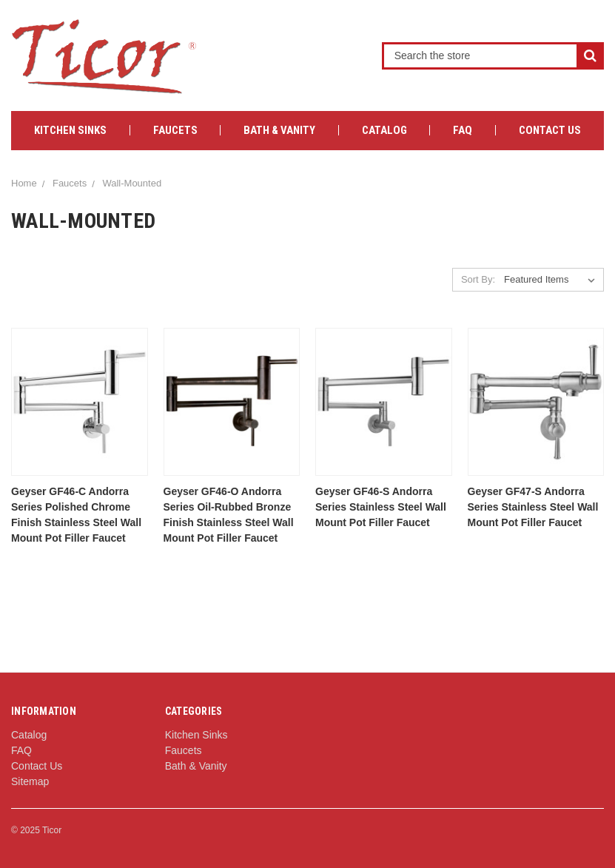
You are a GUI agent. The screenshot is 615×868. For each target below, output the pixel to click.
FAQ (463, 130)
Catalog (384, 130)
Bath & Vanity (279, 130)
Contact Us (550, 130)
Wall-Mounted (132, 183)
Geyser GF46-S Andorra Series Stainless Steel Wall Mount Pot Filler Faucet (381, 507)
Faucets (175, 130)
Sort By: (478, 279)
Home (24, 183)
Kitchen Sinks (70, 130)
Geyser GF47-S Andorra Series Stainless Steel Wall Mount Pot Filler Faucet (533, 507)
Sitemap (30, 781)
